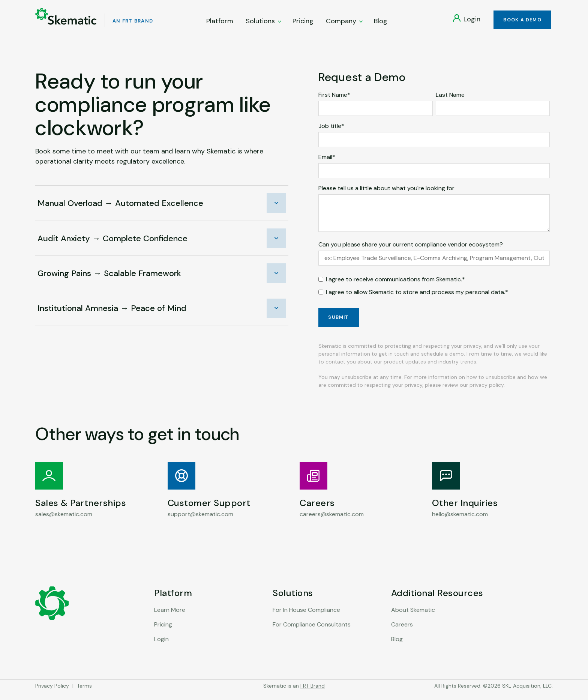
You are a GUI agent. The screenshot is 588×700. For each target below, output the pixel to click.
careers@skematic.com (332, 522)
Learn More (170, 618)
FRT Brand (313, 694)
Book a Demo (521, 22)
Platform (220, 23)
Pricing (303, 23)
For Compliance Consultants (312, 632)
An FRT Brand (137, 23)
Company (345, 23)
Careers (402, 632)
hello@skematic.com (460, 522)
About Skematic (413, 618)
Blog (381, 23)
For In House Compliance (306, 618)
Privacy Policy (52, 694)
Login (161, 647)
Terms (84, 694)
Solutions (264, 23)
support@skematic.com (200, 522)
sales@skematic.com (64, 522)
